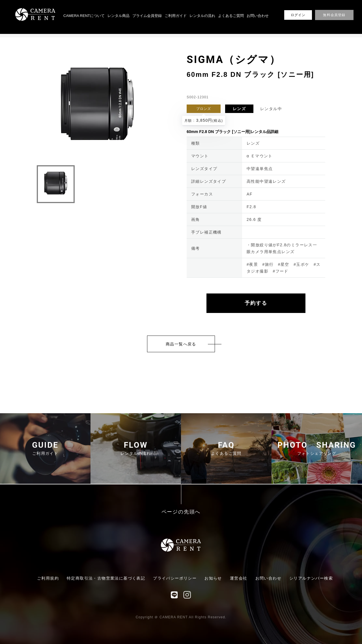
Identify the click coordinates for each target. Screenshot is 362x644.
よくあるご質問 (231, 16)
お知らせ (213, 578)
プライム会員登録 (147, 16)
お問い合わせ (258, 16)
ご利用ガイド (176, 16)
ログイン (298, 15)
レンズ (239, 109)
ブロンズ (204, 109)
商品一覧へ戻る (181, 344)
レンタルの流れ (202, 16)
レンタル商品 (118, 16)
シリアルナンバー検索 (311, 578)
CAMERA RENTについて (84, 16)
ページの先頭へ (181, 512)
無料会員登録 (334, 15)
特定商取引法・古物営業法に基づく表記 (106, 578)
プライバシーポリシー (175, 578)
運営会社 (239, 578)
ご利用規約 (48, 578)
